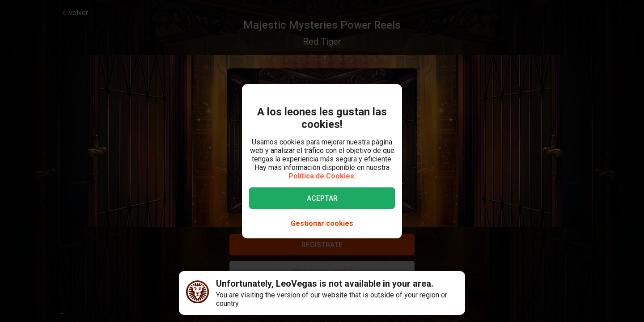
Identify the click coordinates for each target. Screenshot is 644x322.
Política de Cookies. (322, 176)
